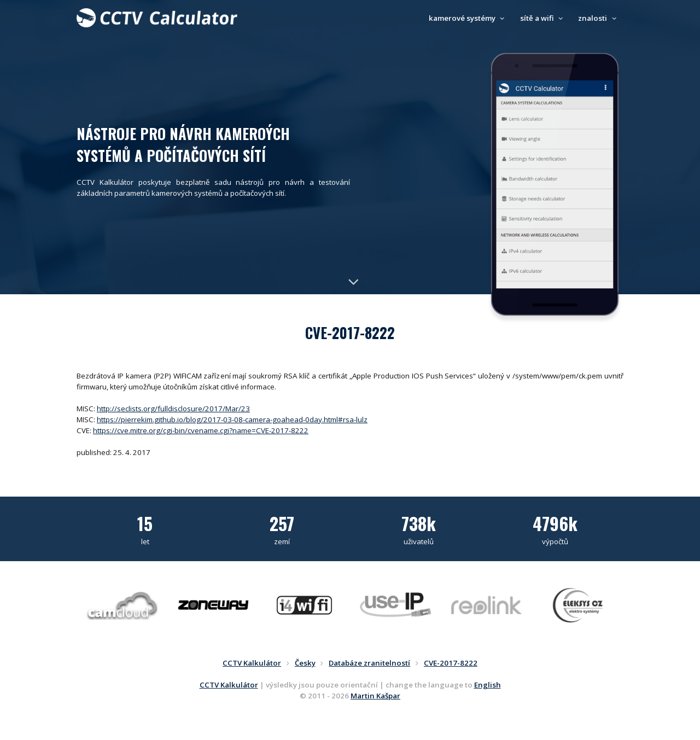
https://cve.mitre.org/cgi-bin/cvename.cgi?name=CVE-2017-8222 (201, 430)
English (488, 685)
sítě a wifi (543, 18)
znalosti (599, 18)
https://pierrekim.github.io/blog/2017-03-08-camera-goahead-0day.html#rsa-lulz (232, 419)
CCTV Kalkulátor (229, 685)
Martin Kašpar (375, 696)
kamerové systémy (468, 18)
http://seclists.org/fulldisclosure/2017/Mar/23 (173, 409)
